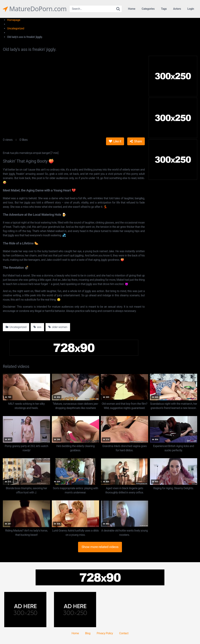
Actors (177, 9)
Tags (164, 9)
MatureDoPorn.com (35, 9)
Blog (88, 633)
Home (132, 9)
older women (58, 327)
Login (191, 9)
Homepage (14, 20)
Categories (148, 9)
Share (136, 141)
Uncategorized (16, 28)
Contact (124, 633)
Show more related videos (100, 547)
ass (37, 327)
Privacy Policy (105, 633)
